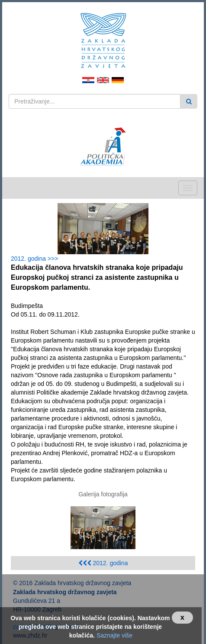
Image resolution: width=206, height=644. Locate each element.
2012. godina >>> (36, 259)
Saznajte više (114, 635)
